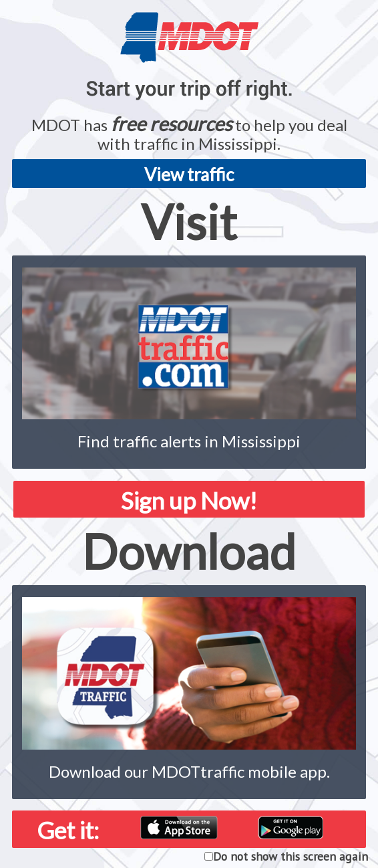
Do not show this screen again (291, 856)
